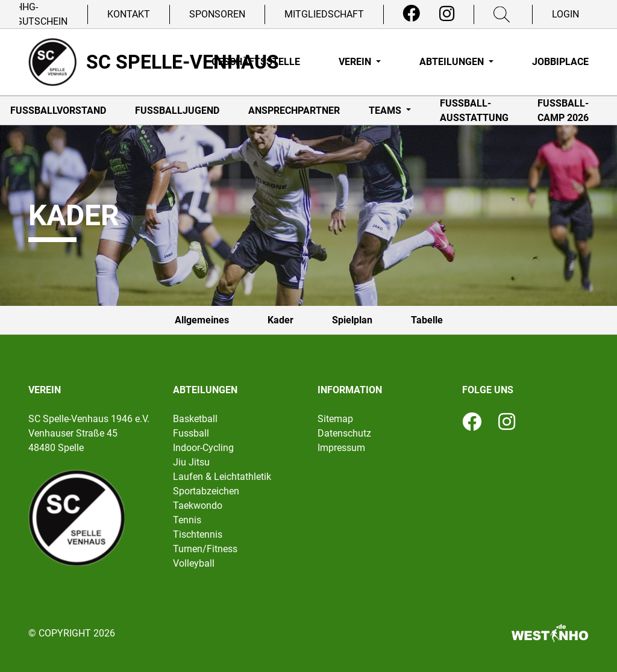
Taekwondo (198, 506)
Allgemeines (202, 320)
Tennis (187, 520)
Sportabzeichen (206, 491)
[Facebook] (411, 14)
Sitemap (335, 419)
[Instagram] (447, 14)
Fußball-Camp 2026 (563, 110)
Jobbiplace (560, 62)
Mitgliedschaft (324, 14)
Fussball (191, 433)
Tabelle (427, 320)
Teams (386, 110)
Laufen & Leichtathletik (222, 477)
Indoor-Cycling (203, 448)
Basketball (195, 419)
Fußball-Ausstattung (474, 110)
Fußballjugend (177, 110)
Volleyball (194, 563)
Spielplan (352, 320)
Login (565, 14)
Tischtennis (198, 534)
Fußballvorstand (58, 110)
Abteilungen (453, 62)
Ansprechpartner (294, 110)
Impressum (341, 448)
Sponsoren (217, 14)
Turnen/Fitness (205, 549)
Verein (356, 62)
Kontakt (129, 14)
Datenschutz (344, 433)
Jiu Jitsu (191, 462)
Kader (280, 320)
